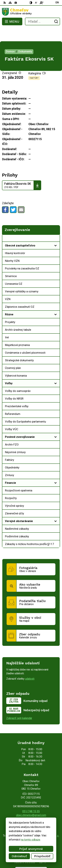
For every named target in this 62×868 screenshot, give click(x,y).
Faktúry (34, 65)
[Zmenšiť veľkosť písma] (36, 3)
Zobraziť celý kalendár (19, 705)
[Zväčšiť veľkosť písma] (41, 3)
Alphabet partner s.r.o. (47, 822)
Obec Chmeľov (41, 825)
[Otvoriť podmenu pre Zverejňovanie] (56, 226)
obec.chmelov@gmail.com (31, 802)
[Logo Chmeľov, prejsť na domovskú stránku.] (31, 12)
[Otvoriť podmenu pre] (56, 232)
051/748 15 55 (31, 798)
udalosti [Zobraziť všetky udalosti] (30, 665)
